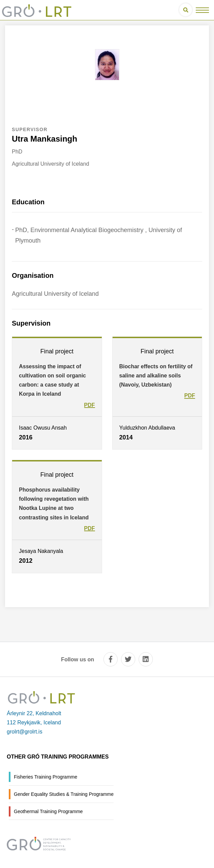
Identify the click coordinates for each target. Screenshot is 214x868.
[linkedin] (146, 659)
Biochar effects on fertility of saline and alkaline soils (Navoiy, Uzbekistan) (156, 376)
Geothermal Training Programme (48, 811)
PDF (90, 405)
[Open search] (186, 10)
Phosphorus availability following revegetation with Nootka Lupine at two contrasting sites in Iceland (54, 504)
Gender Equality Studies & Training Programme (64, 794)
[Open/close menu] (202, 10)
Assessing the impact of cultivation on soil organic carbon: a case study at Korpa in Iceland (52, 380)
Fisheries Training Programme (46, 777)
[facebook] (111, 659)
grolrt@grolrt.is (25, 732)
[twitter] (128, 659)
